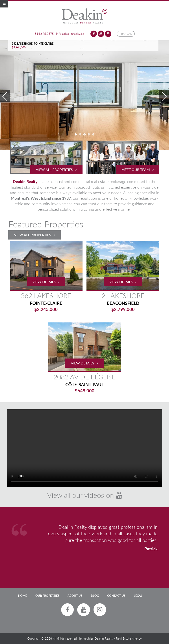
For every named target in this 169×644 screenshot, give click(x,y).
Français (126, 34)
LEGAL (138, 596)
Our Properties (47, 596)
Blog (95, 596)
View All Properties (35, 235)
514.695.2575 (44, 34)
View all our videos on (84, 495)
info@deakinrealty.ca (70, 34)
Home (22, 596)
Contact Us (116, 596)
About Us (75, 596)
